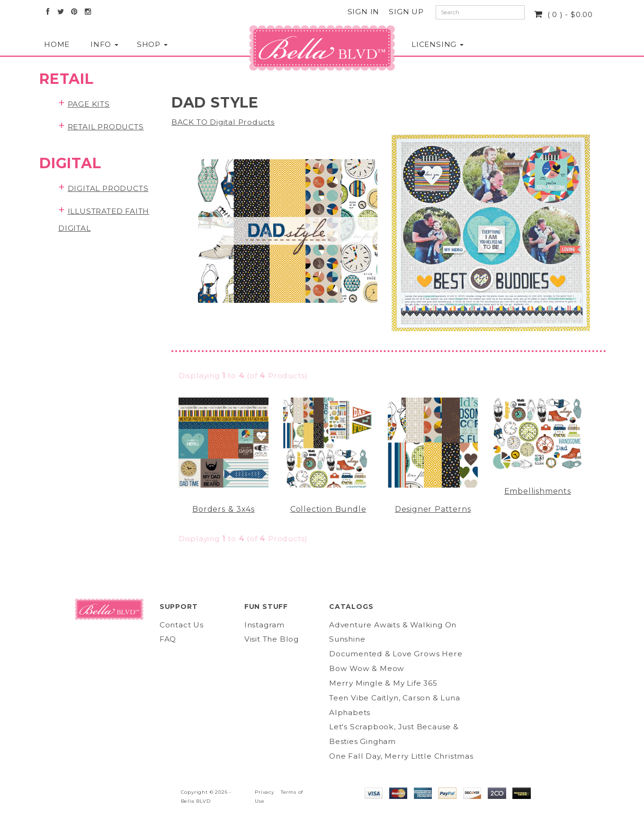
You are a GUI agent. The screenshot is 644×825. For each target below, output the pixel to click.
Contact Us (182, 625)
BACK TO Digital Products (223, 122)
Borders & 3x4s (223, 509)
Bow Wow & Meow (367, 668)
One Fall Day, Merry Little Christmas (401, 756)
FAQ (168, 639)
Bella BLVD (196, 801)
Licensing (434, 44)
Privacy (264, 792)
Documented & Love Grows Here (396, 654)
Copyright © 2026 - (206, 792)
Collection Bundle (328, 509)
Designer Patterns (433, 509)
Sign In (364, 12)
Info (104, 44)
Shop (151, 44)
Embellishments (538, 491)
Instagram (264, 625)
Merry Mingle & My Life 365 (383, 683)
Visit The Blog (272, 639)
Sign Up (406, 12)
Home (57, 44)
